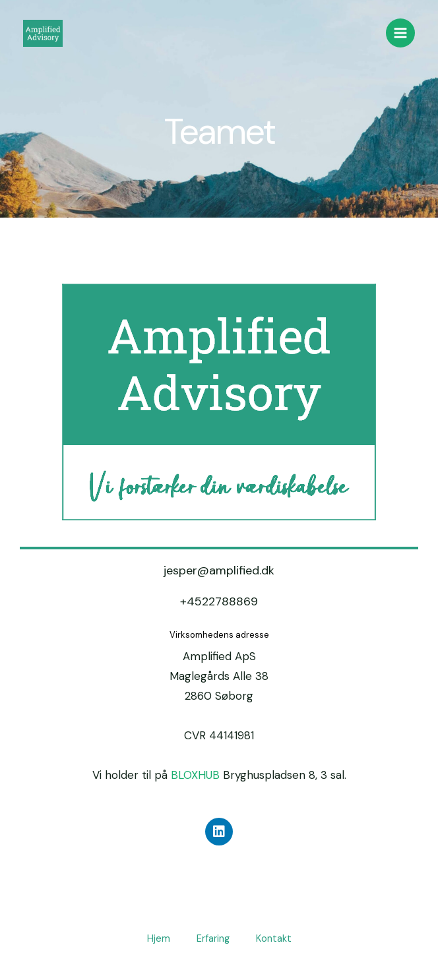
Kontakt (274, 939)
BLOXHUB (195, 775)
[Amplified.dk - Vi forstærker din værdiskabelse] (43, 33)
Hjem (159, 939)
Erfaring (213, 939)
